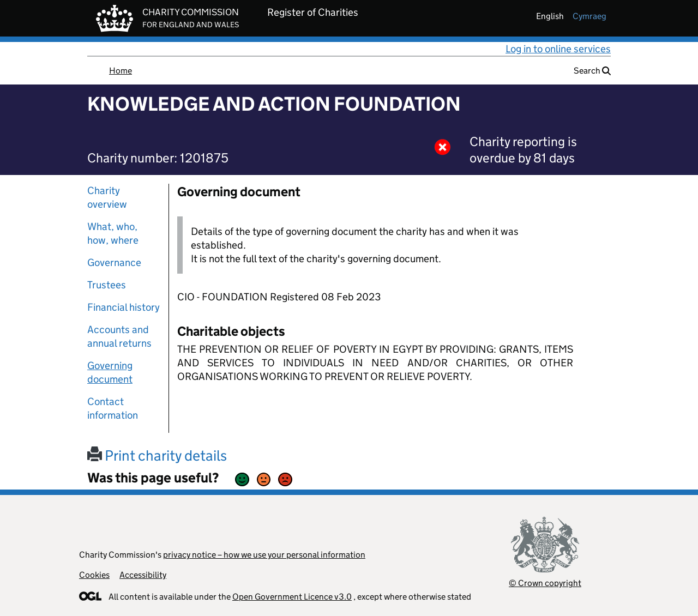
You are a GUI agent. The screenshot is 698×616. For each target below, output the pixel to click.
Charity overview (107, 197)
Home (121, 71)
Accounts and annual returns (119, 336)
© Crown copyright (545, 583)
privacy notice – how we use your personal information (264, 555)
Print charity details (157, 455)
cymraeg (589, 16)
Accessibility (143, 575)
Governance (114, 262)
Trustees (107, 285)
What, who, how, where (113, 233)
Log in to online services (558, 49)
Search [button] (592, 71)
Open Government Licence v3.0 (292, 597)
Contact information (113, 408)
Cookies (94, 575)
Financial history (124, 307)
